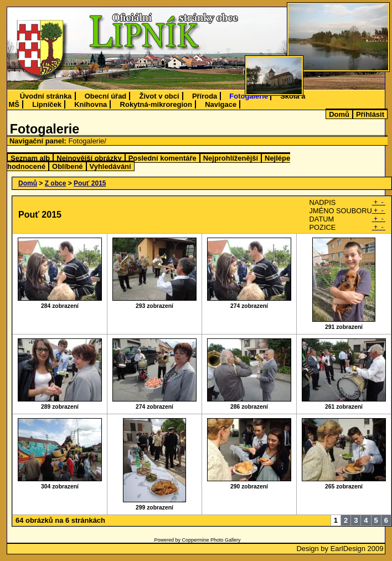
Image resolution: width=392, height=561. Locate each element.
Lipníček (47, 104)
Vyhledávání (110, 166)
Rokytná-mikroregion (156, 104)
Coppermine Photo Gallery (211, 540)
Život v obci (159, 96)
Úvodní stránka (46, 96)
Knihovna (91, 104)
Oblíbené (67, 166)
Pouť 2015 (90, 183)
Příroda (205, 96)
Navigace (221, 104)
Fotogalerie (249, 96)
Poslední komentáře (163, 158)
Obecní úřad (106, 96)
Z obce (56, 183)
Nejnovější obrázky (89, 158)
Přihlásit (370, 114)
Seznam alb (30, 158)
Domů (339, 114)
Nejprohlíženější (231, 158)
